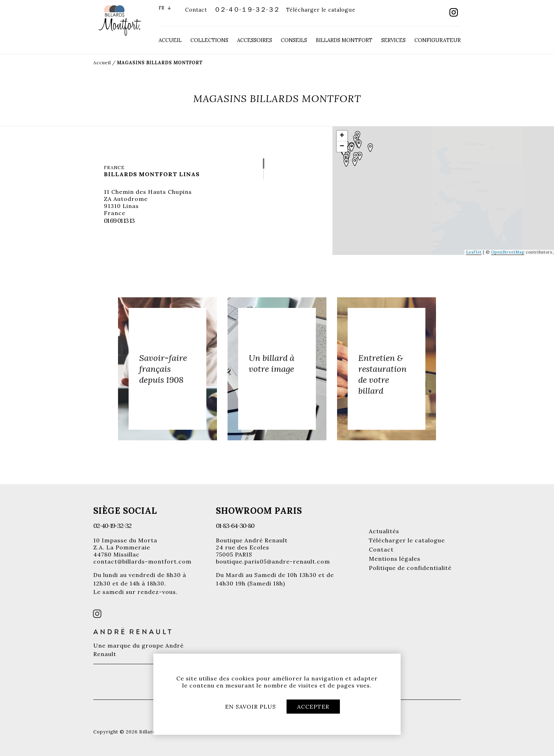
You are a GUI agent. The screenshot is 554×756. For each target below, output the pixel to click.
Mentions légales (395, 559)
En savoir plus (251, 707)
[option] (167, 369)
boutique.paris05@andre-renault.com (273, 561)
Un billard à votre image (272, 363)
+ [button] (342, 136)
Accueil (170, 40)
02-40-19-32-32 (112, 526)
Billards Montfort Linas (152, 174)
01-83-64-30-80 (235, 526)
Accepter (313, 707)
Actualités (384, 531)
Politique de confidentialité (410, 568)
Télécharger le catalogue (321, 10)
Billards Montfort (344, 40)
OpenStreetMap (508, 252)
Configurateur (438, 40)
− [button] (342, 147)
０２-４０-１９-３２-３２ (247, 9)
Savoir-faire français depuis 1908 (163, 369)
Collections (209, 40)
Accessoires (255, 40)
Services (393, 40)
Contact (196, 10)
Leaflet (474, 252)
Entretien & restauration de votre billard (382, 374)
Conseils (294, 40)
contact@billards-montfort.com (142, 561)
